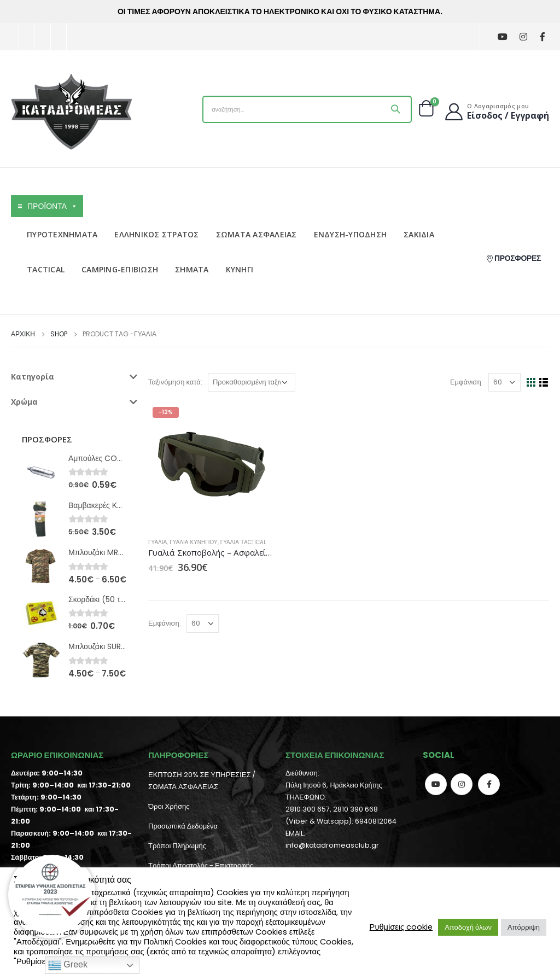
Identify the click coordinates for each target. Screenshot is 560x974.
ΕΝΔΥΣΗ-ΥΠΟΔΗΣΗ (351, 234)
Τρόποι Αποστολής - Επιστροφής (201, 865)
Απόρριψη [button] (524, 927)
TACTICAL (46, 269)
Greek (68, 965)
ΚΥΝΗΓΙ (240, 269)
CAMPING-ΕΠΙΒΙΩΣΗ (120, 269)
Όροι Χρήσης (169, 806)
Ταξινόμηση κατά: (175, 382)
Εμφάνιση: (466, 382)
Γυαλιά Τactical (243, 542)
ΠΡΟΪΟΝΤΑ (52, 206)
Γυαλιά (157, 542)
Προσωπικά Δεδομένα (183, 826)
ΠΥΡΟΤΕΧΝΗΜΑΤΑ (62, 234)
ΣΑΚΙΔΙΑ (419, 234)
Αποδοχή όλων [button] (468, 927)
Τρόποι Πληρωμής (177, 846)
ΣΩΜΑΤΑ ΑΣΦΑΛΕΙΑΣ (256, 234)
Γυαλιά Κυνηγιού (193, 542)
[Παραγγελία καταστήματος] (252, 382)
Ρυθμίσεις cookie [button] (401, 927)
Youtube (436, 784)
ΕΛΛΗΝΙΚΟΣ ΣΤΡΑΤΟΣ (156, 234)
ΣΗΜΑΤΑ (192, 269)
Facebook (489, 784)
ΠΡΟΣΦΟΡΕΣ (513, 258)
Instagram (462, 784)
